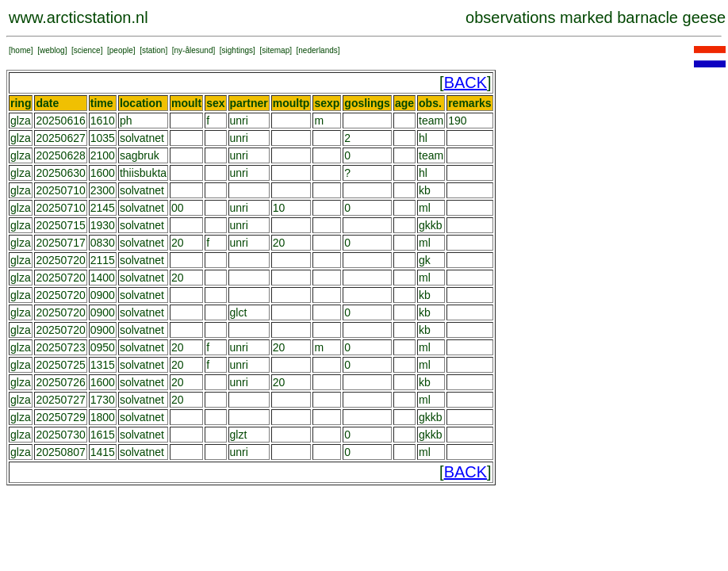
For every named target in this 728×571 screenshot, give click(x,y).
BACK (466, 82)
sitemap (276, 50)
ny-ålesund (194, 50)
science (87, 50)
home (21, 50)
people (121, 50)
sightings (238, 50)
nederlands (318, 50)
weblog (52, 50)
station (153, 50)
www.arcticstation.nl (79, 17)
